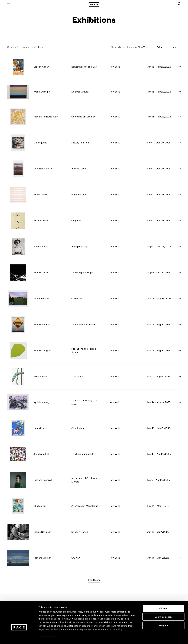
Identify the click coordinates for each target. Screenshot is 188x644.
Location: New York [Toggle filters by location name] (139, 47)
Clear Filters (117, 47)
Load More (94, 580)
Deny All (163, 616)
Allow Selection (164, 607)
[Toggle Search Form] (179, 4)
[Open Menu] (9, 5)
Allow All (164, 599)
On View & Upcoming (19, 47)
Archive (39, 47)
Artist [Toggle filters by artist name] (161, 47)
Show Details (154, 638)
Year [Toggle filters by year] (175, 47)
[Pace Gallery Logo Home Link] (94, 5)
